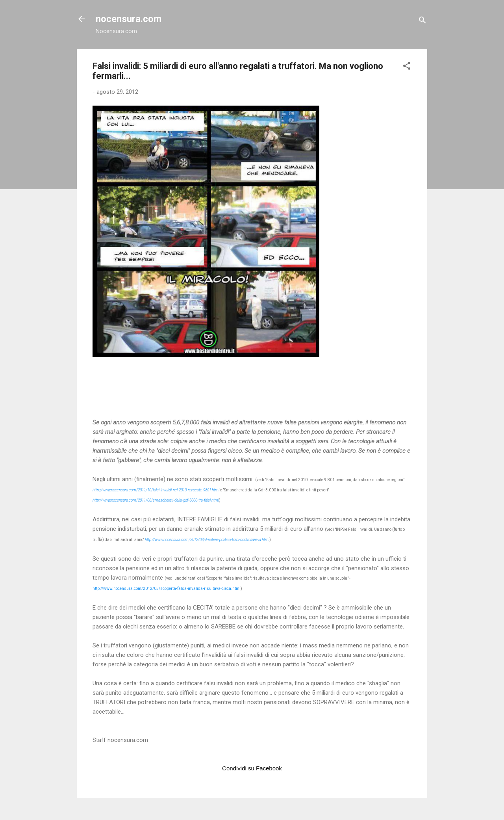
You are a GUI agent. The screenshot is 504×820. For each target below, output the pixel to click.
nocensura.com (129, 19)
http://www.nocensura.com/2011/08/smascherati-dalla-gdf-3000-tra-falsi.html (156, 500)
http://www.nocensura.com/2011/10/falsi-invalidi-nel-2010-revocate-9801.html (156, 490)
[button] (407, 67)
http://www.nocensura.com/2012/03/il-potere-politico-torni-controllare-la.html (207, 540)
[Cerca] (422, 21)
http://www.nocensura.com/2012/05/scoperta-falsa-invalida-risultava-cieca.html (167, 589)
